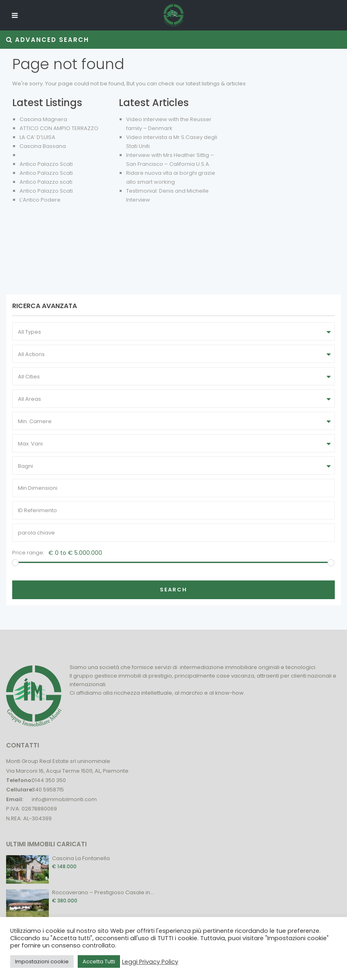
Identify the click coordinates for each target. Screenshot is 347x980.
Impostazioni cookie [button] (42, 962)
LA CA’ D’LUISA (37, 137)
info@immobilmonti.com (64, 799)
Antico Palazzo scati (46, 182)
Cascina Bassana (43, 146)
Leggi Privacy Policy (150, 962)
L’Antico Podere (40, 200)
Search (173, 590)
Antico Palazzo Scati (46, 164)
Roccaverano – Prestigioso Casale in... (103, 892)
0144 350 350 (49, 780)
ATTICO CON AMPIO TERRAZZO (59, 128)
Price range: (28, 553)
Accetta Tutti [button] (99, 962)
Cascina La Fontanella (81, 858)
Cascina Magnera (43, 119)
